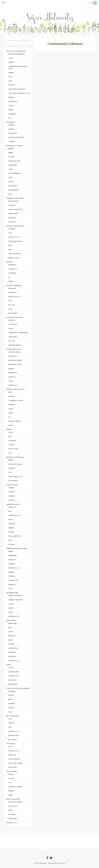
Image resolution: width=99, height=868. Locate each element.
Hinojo (10, 519)
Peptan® (11, 62)
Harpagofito (12, 114)
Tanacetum (12, 703)
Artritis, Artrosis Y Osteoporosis (16, 51)
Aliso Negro (12, 691)
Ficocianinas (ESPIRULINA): (16, 137)
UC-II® (10, 58)
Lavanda (11, 708)
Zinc (10, 417)
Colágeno (11, 72)
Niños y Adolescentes (13, 716)
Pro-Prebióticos (13, 481)
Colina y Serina (13, 324)
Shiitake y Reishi (13, 201)
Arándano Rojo (13, 213)
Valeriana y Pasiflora (15, 345)
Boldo (10, 627)
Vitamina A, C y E (11, 823)
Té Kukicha (12, 142)
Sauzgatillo (12, 564)
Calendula (11, 492)
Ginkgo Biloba (13, 337)
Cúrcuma (11, 105)
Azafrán (11, 413)
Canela (10, 640)
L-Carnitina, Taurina (15, 352)
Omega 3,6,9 (12, 755)
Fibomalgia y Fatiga (12, 593)
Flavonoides (12, 265)
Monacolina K (13, 292)
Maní (10, 194)
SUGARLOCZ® (13, 165)
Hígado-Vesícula (11, 620)
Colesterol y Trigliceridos (14, 285)
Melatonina (12, 405)
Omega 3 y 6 (12, 377)
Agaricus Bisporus (14, 190)
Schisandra (12, 229)
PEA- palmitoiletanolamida (17, 54)
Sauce (10, 81)
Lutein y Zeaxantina (14, 759)
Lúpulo (10, 425)
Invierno (9, 665)
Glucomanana (13, 186)
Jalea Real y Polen (14, 672)
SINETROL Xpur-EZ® (14, 161)
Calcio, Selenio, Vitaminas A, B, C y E (19, 93)
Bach (10, 511)
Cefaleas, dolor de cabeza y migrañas (18, 688)
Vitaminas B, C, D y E (15, 515)
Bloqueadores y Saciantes (14, 146)
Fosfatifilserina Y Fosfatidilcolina (18, 333)
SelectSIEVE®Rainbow (15, 173)
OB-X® (10, 177)
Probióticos (12, 205)
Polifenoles (12, 576)
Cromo (10, 432)
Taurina (11, 328)
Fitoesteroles (12, 273)
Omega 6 (11, 488)
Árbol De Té (12, 222)
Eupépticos (12, 468)
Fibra (10, 301)
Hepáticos (11, 572)
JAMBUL (11, 153)
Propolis (11, 668)
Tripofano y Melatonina (16, 600)
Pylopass (11, 460)
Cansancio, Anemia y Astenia (15, 226)
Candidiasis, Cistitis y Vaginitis (15, 198)
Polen (10, 233)
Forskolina (12, 157)
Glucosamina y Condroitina (17, 89)
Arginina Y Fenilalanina (15, 596)
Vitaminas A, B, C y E (15, 297)
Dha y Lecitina (13, 740)
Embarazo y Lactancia (13, 504)
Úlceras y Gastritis (12, 771)
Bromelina (12, 85)
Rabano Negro (13, 623)
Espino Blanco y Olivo (15, 364)
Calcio (10, 540)
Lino (10, 782)
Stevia (10, 436)
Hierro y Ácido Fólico (15, 254)
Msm (10, 118)
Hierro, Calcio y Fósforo (16, 763)
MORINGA (11, 125)
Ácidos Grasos (13, 806)
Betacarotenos (13, 373)
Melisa (10, 699)
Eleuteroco (12, 320)
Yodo (10, 727)
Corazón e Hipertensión (13, 349)
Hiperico (11, 409)
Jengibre (11, 110)
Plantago (11, 532)
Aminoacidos (12, 656)
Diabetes (9, 429)
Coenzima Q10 (13, 101)
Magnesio (11, 97)
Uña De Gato (12, 680)
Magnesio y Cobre (14, 258)
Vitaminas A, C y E (14, 616)
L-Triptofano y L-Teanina (16, 400)
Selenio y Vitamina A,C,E (16, 209)
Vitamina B (12, 396)
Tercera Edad (10, 744)
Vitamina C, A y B (14, 676)
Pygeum (11, 551)
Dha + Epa (12, 305)
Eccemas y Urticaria (12, 485)
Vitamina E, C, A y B (14, 237)
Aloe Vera (11, 778)
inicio (4, 3)
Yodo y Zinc (12, 524)
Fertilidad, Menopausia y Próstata (17, 548)
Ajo (9, 277)
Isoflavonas (12, 584)
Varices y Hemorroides (13, 799)
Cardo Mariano (13, 648)
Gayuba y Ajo (12, 218)
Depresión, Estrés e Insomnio (15, 389)
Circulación (9, 262)
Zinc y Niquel (12, 440)
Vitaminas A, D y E (14, 751)
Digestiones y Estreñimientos (15, 457)
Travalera (11, 445)
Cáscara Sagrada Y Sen (15, 477)
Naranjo (11, 695)
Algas (10, 249)
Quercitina (12, 500)
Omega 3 (11, 281)
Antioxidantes (10, 122)
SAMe (10, 392)
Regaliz (11, 795)
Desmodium (12, 636)
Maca (10, 245)
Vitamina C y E (13, 269)
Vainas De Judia (13, 449)
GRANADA (11, 129)
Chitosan (11, 182)
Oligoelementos (13, 684)
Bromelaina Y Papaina (15, 802)
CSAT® (10, 169)
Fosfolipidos (12, 652)
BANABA (11, 149)
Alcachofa (11, 644)
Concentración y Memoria (14, 317)
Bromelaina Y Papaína (15, 360)
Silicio (10, 77)
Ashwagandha (13, 555)
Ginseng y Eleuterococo (15, 241)
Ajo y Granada (13, 313)
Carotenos (12, 544)
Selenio (11, 309)
